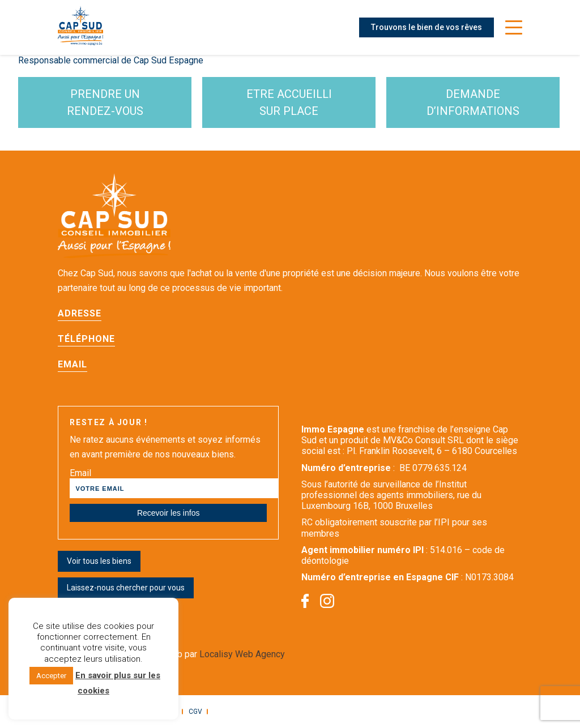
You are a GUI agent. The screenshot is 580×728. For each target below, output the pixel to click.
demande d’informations (473, 102)
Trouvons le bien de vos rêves (427, 27)
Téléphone (86, 339)
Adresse (80, 313)
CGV (195, 712)
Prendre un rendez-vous (105, 102)
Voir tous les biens (99, 561)
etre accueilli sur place (289, 102)
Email (72, 364)
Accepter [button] (51, 676)
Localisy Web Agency (242, 654)
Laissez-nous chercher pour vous (126, 588)
